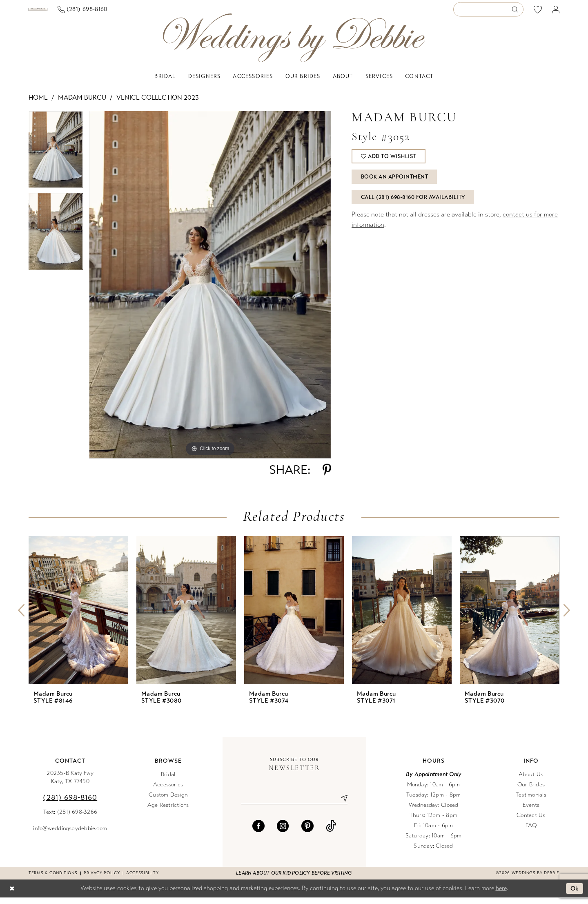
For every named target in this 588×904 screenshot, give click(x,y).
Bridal (168, 781)
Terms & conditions (53, 879)
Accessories (168, 791)
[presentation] (78, 617)
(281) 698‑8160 (70, 804)
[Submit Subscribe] (341, 805)
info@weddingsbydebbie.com (70, 835)
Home (38, 104)
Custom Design (168, 801)
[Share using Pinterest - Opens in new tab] (327, 476)
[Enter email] (294, 805)
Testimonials (531, 801)
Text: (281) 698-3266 (70, 818)
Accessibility (142, 879)
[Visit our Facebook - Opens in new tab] (258, 833)
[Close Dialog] (12, 895)
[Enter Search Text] (488, 13)
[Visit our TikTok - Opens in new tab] (331, 833)
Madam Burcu (82, 104)
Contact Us (531, 822)
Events (531, 811)
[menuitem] (69, 13)
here (501, 895)
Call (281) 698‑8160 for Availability (413, 204)
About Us (531, 781)
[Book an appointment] (69, 13)
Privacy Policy (102, 879)
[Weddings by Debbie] (294, 44)
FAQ (531, 832)
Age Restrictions (168, 811)
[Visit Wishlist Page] (538, 13)
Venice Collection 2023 (158, 104)
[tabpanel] (56, 158)
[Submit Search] (518, 13)
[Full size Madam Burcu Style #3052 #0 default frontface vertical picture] (210, 291)
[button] (556, 13)
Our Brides (531, 791)
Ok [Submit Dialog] (575, 895)
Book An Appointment (395, 183)
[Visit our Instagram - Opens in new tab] (283, 833)
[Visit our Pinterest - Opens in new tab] (307, 833)
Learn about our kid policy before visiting (294, 879)
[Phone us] (144, 13)
